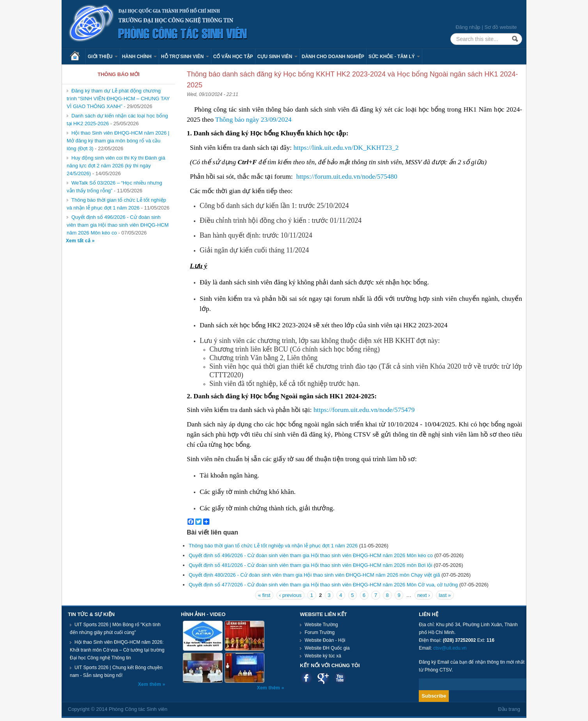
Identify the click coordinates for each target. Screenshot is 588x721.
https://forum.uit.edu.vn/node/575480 (346, 177)
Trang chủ (78, 57)
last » (445, 595)
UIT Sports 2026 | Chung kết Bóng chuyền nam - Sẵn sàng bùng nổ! (116, 671)
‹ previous (290, 595)
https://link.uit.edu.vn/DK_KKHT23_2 (346, 148)
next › (424, 595)
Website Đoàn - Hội (325, 640)
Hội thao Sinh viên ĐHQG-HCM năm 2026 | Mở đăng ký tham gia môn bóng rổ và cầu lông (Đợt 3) (118, 141)
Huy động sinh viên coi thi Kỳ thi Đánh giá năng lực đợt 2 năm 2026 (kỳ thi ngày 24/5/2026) (116, 166)
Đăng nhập (468, 27)
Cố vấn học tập (233, 57)
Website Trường (321, 625)
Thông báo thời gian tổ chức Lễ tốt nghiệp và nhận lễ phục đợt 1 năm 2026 (116, 204)
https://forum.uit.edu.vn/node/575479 (365, 410)
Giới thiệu (103, 57)
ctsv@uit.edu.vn (450, 648)
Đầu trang (509, 709)
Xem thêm (150, 684)
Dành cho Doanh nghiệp (333, 57)
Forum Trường (320, 632)
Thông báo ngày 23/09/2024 (253, 120)
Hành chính (139, 57)
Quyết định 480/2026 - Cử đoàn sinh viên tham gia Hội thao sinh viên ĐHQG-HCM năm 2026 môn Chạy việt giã (314, 575)
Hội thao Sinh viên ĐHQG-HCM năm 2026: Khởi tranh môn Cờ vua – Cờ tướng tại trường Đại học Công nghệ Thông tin (117, 650)
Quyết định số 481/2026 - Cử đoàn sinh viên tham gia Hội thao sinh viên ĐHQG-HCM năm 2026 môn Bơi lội (311, 565)
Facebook (306, 678)
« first (264, 595)
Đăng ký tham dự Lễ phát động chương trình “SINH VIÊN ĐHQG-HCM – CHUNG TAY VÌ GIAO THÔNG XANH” (118, 99)
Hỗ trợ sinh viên (185, 57)
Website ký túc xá (323, 656)
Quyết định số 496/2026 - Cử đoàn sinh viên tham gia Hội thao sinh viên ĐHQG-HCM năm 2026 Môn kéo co (118, 225)
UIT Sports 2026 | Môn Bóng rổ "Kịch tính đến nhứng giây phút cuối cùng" (115, 629)
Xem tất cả (79, 241)
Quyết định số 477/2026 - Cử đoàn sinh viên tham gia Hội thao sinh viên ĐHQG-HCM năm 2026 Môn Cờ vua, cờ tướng (323, 585)
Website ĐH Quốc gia (327, 648)
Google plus (323, 678)
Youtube (340, 678)
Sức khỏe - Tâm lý (394, 57)
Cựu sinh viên (277, 57)
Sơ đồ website (500, 27)
